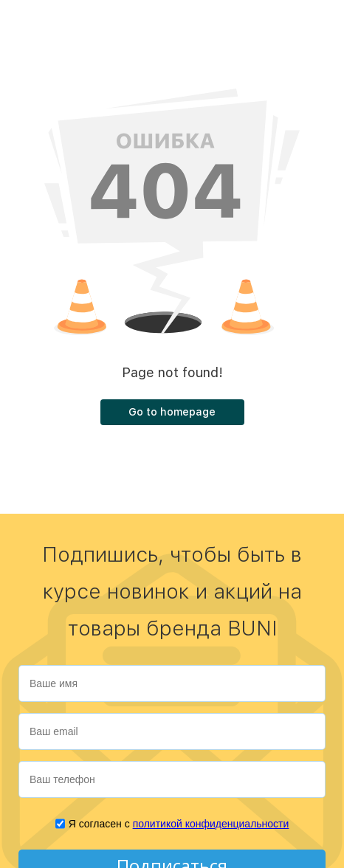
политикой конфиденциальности (211, 824)
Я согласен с (179, 824)
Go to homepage (172, 412)
